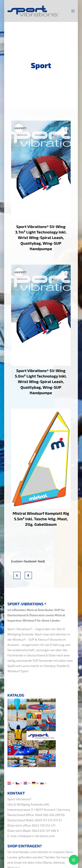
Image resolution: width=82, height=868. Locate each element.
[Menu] (72, 11)
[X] (17, 575)
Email (18, 862)
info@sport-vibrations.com (37, 836)
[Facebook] (28, 575)
